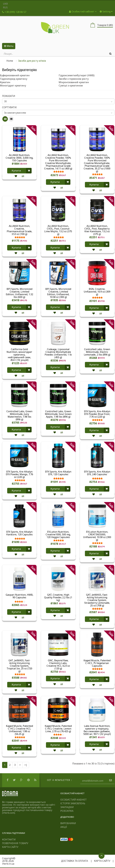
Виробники (68, 823)
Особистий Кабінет (74, 800)
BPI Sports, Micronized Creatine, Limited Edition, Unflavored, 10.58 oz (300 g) (58, 293)
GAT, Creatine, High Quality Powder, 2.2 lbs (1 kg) (58, 597)
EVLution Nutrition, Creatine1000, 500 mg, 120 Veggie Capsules (58, 534)
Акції (64, 827)
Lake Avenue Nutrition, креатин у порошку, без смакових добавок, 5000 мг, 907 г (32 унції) (97, 730)
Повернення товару (15, 843)
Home (10, 61)
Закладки (67, 807)
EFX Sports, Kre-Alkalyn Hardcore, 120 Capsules (19, 533)
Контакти (9, 839)
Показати (9, 96)
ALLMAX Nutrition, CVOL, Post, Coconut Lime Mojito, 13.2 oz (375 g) (58, 230)
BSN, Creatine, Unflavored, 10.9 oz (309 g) (97, 292)
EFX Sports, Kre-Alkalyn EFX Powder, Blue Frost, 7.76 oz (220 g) (97, 414)
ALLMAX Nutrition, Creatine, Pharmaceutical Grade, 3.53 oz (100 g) (19, 230)
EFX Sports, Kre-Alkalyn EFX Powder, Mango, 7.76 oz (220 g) (19, 474)
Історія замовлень (73, 803)
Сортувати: (10, 107)
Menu (9, 46)
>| (26, 765)
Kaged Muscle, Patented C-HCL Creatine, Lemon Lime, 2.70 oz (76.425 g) (58, 729)
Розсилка (67, 811)
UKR (5, 4)
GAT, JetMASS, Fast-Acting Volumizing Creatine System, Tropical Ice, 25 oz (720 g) (19, 666)
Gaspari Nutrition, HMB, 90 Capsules (19, 596)
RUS (5, 7)
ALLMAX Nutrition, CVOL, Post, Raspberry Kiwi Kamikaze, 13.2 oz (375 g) (97, 230)
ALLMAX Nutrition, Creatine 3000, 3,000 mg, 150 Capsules (19, 158)
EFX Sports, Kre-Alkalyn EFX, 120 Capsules (58, 473)
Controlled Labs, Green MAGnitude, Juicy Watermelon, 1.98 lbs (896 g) (19, 415)
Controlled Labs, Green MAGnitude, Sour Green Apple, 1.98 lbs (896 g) (58, 414)
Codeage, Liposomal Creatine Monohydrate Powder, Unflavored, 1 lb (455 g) (58, 353)
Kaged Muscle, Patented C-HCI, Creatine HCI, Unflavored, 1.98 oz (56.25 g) (19, 730)
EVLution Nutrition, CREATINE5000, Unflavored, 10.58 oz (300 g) (97, 536)
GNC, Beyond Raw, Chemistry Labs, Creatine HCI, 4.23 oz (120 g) (58, 664)
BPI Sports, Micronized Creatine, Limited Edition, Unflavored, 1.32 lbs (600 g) (19, 293)
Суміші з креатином (71, 86)
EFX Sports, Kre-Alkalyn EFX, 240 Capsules (97, 473)
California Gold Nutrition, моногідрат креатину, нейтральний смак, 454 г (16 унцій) (19, 355)
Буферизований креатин (15, 75)
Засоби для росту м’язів (32, 61)
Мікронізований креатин (74, 82)
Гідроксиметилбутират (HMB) (77, 75)
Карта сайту (10, 847)
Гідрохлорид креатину (14, 79)
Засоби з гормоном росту (74, 79)
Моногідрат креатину (13, 86)
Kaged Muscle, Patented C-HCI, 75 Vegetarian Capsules (97, 663)
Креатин (5, 82)
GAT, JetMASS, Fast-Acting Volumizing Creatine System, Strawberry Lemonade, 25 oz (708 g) (97, 600)
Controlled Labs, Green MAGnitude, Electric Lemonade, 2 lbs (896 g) (97, 352)
